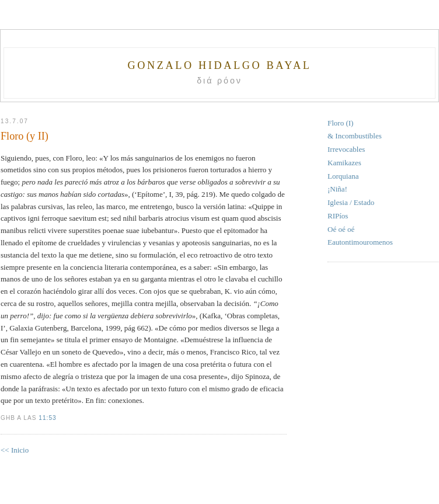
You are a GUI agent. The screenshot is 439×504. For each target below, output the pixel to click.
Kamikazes (344, 163)
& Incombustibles (355, 136)
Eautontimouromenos (360, 242)
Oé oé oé (341, 229)
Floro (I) (340, 123)
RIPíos (338, 216)
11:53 (47, 418)
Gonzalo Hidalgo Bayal (219, 65)
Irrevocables (346, 149)
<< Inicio (15, 450)
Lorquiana (343, 176)
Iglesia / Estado (351, 202)
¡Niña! (337, 189)
